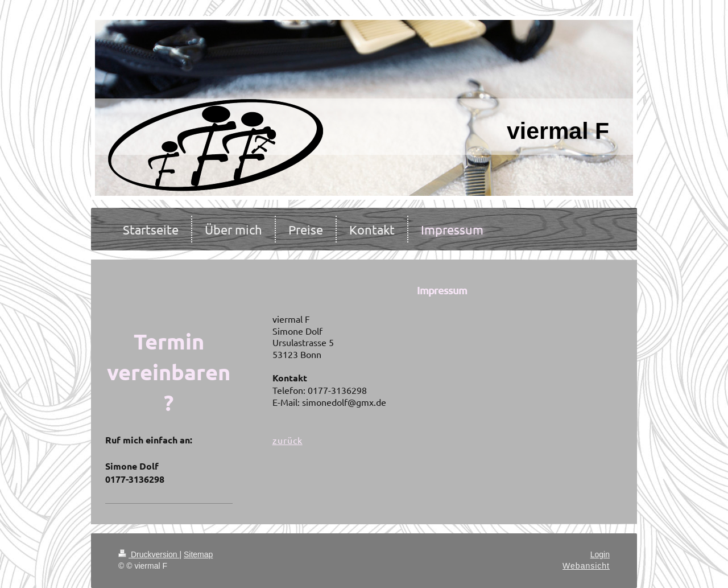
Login (600, 554)
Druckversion (149, 554)
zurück (288, 440)
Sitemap (198, 554)
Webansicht (586, 566)
